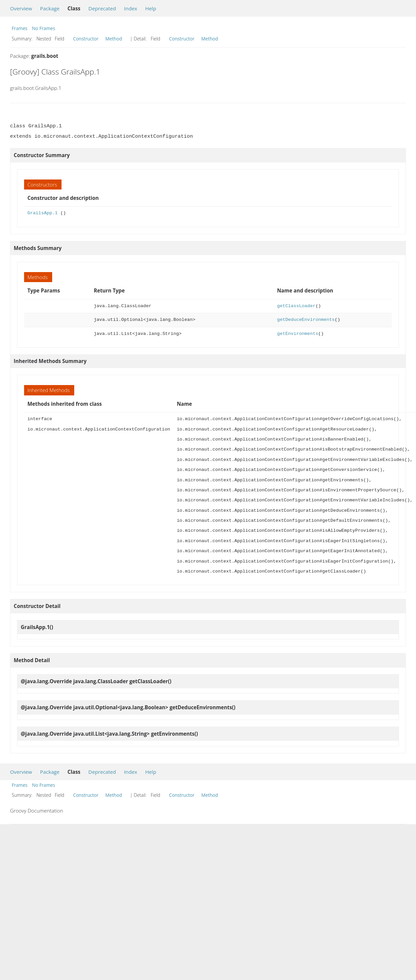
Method (114, 39)
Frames (20, 28)
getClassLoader (296, 306)
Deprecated (102, 8)
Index (131, 8)
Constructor (86, 39)
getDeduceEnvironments (306, 320)
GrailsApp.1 (42, 213)
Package (50, 8)
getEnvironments (298, 334)
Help (151, 8)
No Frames (44, 28)
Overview (21, 8)
